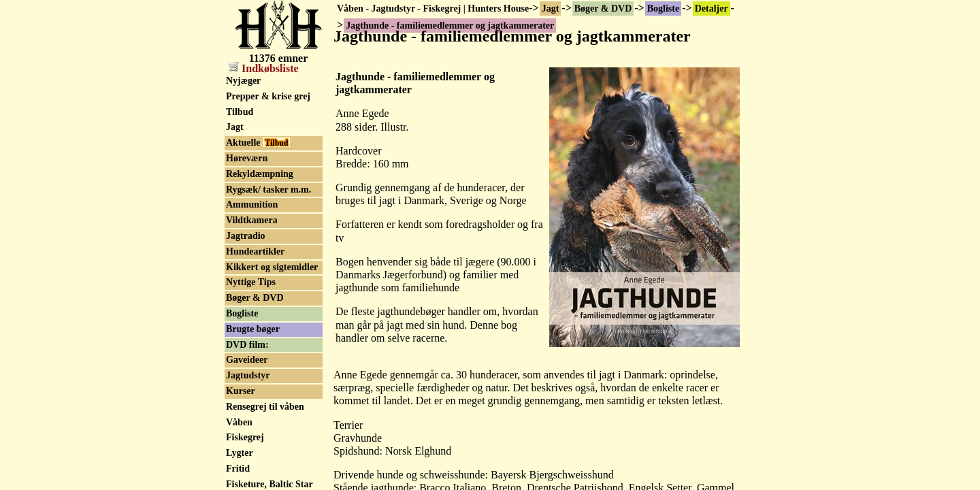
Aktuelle (258, 143)
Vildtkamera (252, 220)
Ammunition (252, 205)
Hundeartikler (255, 251)
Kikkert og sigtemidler (272, 267)
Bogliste (663, 9)
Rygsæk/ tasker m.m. (268, 190)
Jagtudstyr (248, 375)
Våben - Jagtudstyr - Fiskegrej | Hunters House (433, 9)
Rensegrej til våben (265, 407)
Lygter (240, 453)
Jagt (551, 9)
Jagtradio (246, 236)
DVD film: (247, 345)
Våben (239, 422)
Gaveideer (247, 360)
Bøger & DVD (603, 9)
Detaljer (712, 9)
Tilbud (240, 112)
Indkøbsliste (263, 68)
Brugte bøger (253, 329)
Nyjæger (243, 81)
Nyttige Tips (251, 282)
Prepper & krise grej (268, 96)
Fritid (238, 469)
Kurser (241, 391)
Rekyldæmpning (260, 174)
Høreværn (247, 158)
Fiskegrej (245, 437)
